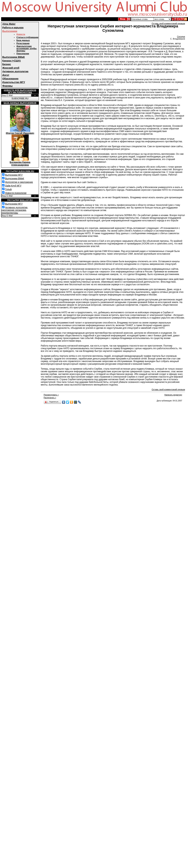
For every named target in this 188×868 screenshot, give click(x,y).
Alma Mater (9, 24)
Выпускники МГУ (14, 175)
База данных (23, 40)
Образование (10, 79)
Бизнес (7, 64)
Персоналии (23, 54)
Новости (21, 34)
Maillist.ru (26, 200)
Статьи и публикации (27, 37)
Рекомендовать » (51, 395)
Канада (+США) (12, 61)
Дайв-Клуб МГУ (13, 186)
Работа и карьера (13, 28)
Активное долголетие (15, 71)
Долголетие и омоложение (19, 182)
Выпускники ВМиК (13, 57)
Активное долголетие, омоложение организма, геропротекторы (15, 210)
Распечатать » (50, 398)
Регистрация (23, 43)
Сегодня (181, 37)
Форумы (7, 86)
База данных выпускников (20, 103)
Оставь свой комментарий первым (168, 23)
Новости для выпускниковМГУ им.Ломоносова (20, 91)
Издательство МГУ (14, 82)
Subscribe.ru (26, 171)
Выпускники (10, 31)
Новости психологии (16, 193)
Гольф (8, 189)
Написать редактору (173, 395)
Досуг (6, 75)
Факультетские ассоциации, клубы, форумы (27, 48)
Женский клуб (11, 68)
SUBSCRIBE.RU (20, 99)
